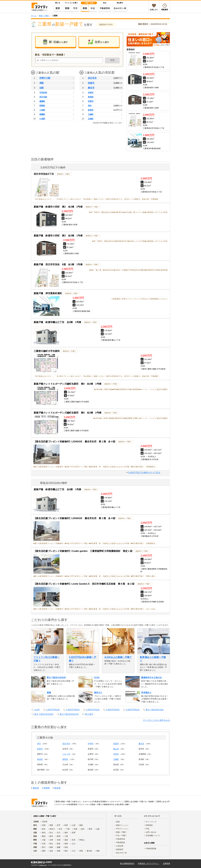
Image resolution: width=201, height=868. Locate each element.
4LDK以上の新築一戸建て (118, 657)
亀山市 (116, 749)
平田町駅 (43, 93)
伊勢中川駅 (45, 78)
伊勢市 (91, 101)
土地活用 (120, 846)
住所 (102, 42)
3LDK (97, 677)
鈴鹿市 (91, 110)
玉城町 (91, 119)
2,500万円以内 (93, 710)
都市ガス (98, 693)
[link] (148, 39)
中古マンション (122, 829)
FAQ (147, 829)
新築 (67, 8)
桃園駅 (42, 114)
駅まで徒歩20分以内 (69, 714)
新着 (49, 693)
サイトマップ (151, 822)
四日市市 (92, 78)
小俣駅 (42, 110)
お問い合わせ (151, 832)
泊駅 (42, 88)
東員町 (91, 97)
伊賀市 (91, 93)
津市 (90, 106)
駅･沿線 (59, 42)
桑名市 (91, 88)
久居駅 (42, 119)
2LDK (37, 710)
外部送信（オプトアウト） (149, 864)
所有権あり (146, 693)
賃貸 (58, 8)
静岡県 (47, 788)
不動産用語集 (151, 849)
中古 (75, 8)
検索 (112, 60)
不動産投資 (121, 842)
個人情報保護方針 (127, 864)
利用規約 (149, 825)
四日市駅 (43, 97)
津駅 (42, 83)
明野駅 (42, 106)
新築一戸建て (121, 832)
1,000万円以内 (53, 710)
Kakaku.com (43, 865)
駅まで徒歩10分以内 (44, 714)
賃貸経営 (120, 849)
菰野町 (65, 759)
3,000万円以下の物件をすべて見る (144, 473)
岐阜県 (58, 788)
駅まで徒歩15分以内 (56, 677)
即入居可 (89, 714)
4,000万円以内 (133, 710)
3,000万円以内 (113, 710)
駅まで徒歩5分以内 (155, 710)
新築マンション (122, 825)
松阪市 (91, 83)
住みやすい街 (120, 8)
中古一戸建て (121, 836)
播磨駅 (42, 101)
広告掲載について (153, 836)
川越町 (91, 114)
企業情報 (166, 864)
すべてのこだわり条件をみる (157, 720)
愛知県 (36, 788)
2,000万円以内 (73, 710)
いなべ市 (66, 754)
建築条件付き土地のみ (152, 677)
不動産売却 (105, 8)
